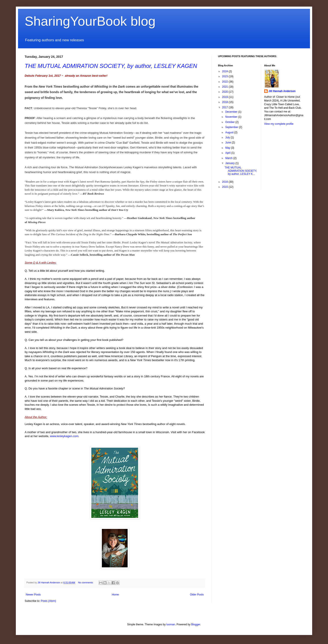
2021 (225, 87)
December (232, 112)
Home (115, 595)
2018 (225, 102)
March (229, 158)
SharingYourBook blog (90, 21)
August (230, 132)
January (230, 163)
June (228, 143)
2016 (225, 182)
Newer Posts (33, 595)
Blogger (196, 624)
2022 (225, 82)
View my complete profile (279, 124)
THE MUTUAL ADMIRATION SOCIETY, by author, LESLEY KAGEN (111, 66)
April (228, 153)
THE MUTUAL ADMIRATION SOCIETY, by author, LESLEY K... (241, 171)
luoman (171, 624)
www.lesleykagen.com (64, 436)
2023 (225, 76)
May (228, 148)
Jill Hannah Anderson (282, 91)
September (232, 127)
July (228, 137)
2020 (225, 92)
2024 (225, 71)
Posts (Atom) (48, 601)
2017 (225, 107)
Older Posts (197, 595)
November (232, 117)
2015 (225, 187)
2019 (225, 97)
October (230, 122)
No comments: (86, 582)
